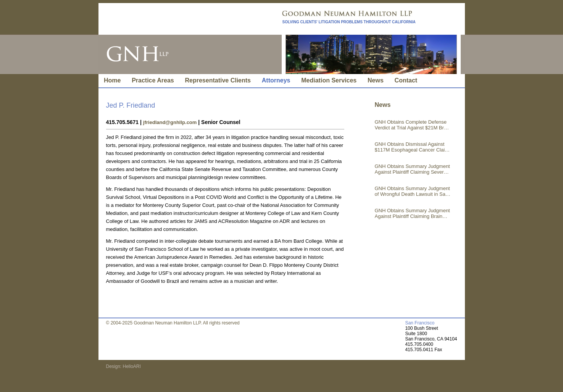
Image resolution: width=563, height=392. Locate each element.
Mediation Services (329, 80)
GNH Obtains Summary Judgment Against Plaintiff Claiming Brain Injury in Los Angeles (412, 213)
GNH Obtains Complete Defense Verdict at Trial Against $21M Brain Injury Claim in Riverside (413, 125)
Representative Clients (218, 80)
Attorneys (276, 80)
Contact (406, 80)
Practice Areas (153, 80)
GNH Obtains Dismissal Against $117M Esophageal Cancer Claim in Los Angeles (412, 147)
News (376, 80)
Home (112, 80)
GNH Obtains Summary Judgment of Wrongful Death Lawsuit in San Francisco (412, 191)
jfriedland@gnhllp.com (170, 122)
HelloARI (131, 366)
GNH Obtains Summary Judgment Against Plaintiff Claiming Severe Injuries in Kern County (412, 169)
